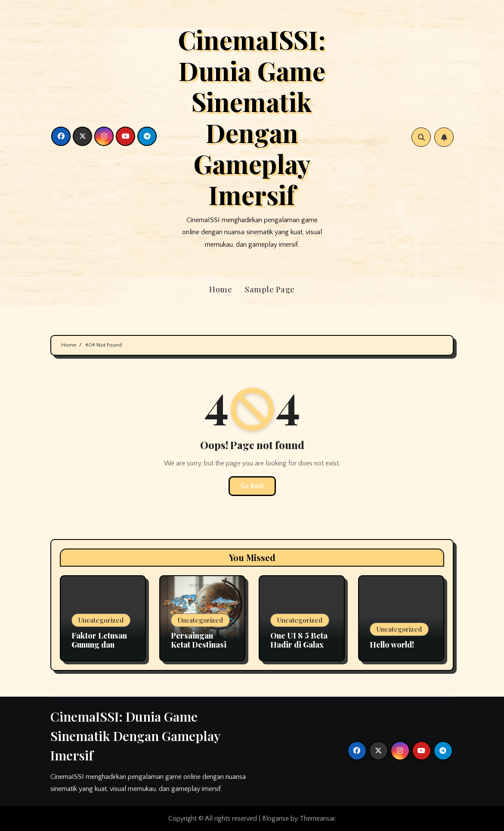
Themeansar (317, 819)
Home (221, 289)
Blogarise (275, 819)
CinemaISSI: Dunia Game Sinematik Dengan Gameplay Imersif (252, 117)
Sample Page (270, 289)
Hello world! (392, 645)
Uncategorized (101, 620)
